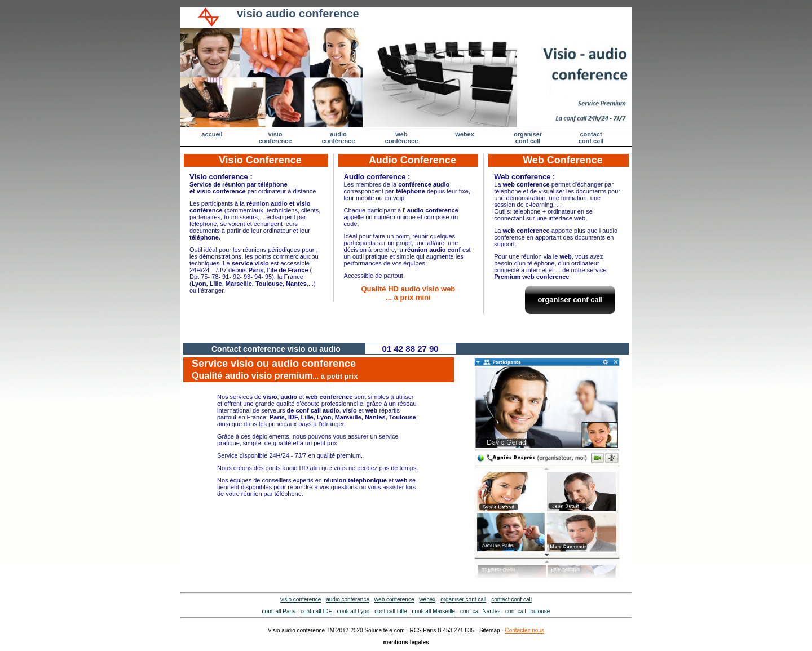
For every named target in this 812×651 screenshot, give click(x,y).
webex (465, 134)
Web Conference (563, 160)
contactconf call (591, 138)
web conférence (402, 138)
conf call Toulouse (528, 611)
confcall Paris (279, 611)
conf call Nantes (480, 611)
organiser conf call (528, 138)
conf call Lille (390, 611)
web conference (394, 599)
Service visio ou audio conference (275, 369)
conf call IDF (316, 611)
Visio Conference (260, 160)
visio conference (275, 138)
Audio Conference (412, 160)
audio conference (348, 599)
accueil (212, 134)
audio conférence (339, 138)
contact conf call (511, 599)
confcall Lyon (353, 611)
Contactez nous (524, 630)
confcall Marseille (433, 611)
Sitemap (490, 630)
